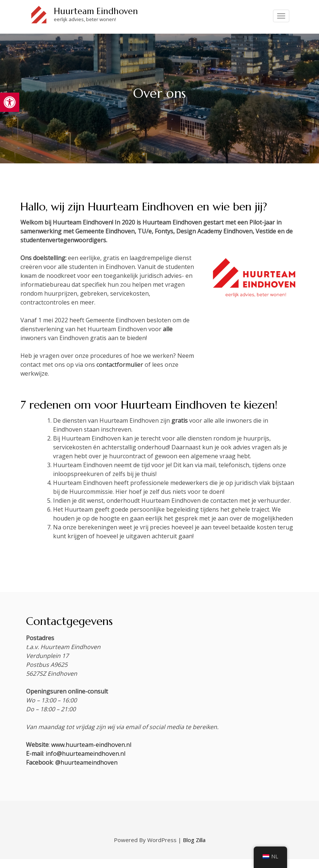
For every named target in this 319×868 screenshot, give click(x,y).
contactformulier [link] (120, 365)
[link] (10, 102)
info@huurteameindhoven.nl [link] (85, 754)
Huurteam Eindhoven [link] (96, 11)
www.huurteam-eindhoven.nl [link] (91, 745)
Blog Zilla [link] (194, 840)
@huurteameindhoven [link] (86, 762)
